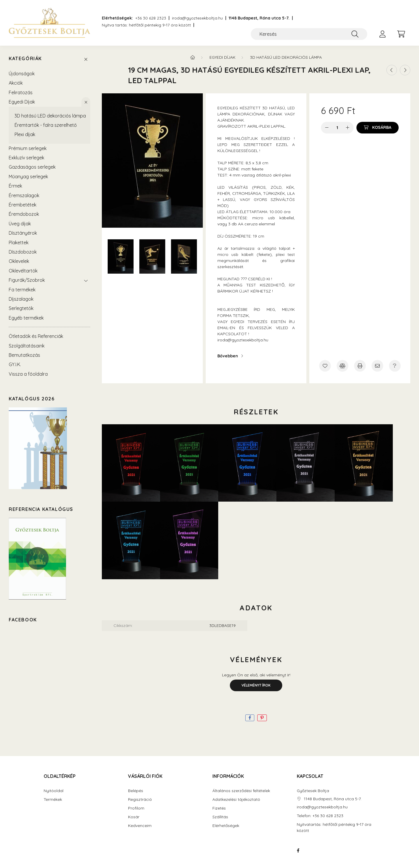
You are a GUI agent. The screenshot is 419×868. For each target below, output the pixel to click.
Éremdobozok (24, 214)
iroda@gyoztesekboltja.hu (197, 18)
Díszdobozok (23, 252)
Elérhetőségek (226, 826)
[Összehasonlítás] (342, 366)
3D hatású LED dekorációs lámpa (50, 116)
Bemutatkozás (24, 355)
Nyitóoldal (54, 791)
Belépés (136, 791)
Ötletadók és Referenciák (36, 336)
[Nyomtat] (360, 366)
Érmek (15, 186)
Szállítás (220, 817)
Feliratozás (21, 92)
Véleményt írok (256, 685)
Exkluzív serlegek (26, 158)
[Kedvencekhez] (325, 366)
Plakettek (19, 243)
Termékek (53, 800)
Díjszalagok (21, 299)
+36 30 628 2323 (151, 18)
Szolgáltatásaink (27, 346)
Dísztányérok (23, 233)
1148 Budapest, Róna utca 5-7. (259, 18)
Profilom (136, 808)
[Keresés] (309, 34)
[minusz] (327, 128)
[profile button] (382, 34)
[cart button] (401, 34)
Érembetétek (23, 205)
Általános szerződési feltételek (241, 791)
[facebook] (250, 718)
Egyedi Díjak (22, 102)
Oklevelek (19, 261)
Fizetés (219, 808)
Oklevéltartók (23, 271)
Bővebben (228, 356)
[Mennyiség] (337, 128)
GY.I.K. (15, 364)
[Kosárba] (378, 128)
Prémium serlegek (28, 148)
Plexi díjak (25, 134)
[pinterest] (262, 718)
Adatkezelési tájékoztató (236, 800)
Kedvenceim (140, 826)
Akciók (16, 83)
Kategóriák (25, 59)
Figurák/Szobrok (27, 280)
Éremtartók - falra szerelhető (46, 125)
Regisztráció (140, 800)
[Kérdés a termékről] (395, 366)
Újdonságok (22, 74)
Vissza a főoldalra (28, 374)
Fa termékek (22, 290)
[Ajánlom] (377, 366)
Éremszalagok (24, 195)
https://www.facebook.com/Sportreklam (298, 851)
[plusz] (348, 128)
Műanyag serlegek (28, 177)
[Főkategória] (193, 57)
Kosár (134, 817)
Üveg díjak (20, 224)
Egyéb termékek (26, 318)
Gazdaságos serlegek (32, 167)
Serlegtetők (21, 308)
